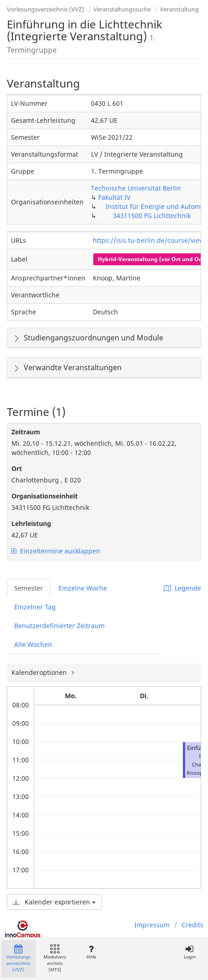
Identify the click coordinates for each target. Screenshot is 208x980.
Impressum (152, 925)
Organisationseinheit (45, 496)
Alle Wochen (33, 644)
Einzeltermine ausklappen (56, 551)
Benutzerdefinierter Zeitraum (59, 626)
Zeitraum (26, 432)
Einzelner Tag (35, 607)
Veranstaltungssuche (122, 9)
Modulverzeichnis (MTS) (55, 959)
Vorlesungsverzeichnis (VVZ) (45, 9)
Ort (17, 468)
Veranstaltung (179, 9)
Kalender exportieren (54, 902)
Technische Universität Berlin (136, 188)
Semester (29, 588)
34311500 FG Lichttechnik (152, 216)
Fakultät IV (114, 197)
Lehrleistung (31, 523)
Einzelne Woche (83, 588)
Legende (182, 588)
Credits (192, 925)
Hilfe (91, 952)
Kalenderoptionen (40, 672)
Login (189, 952)
